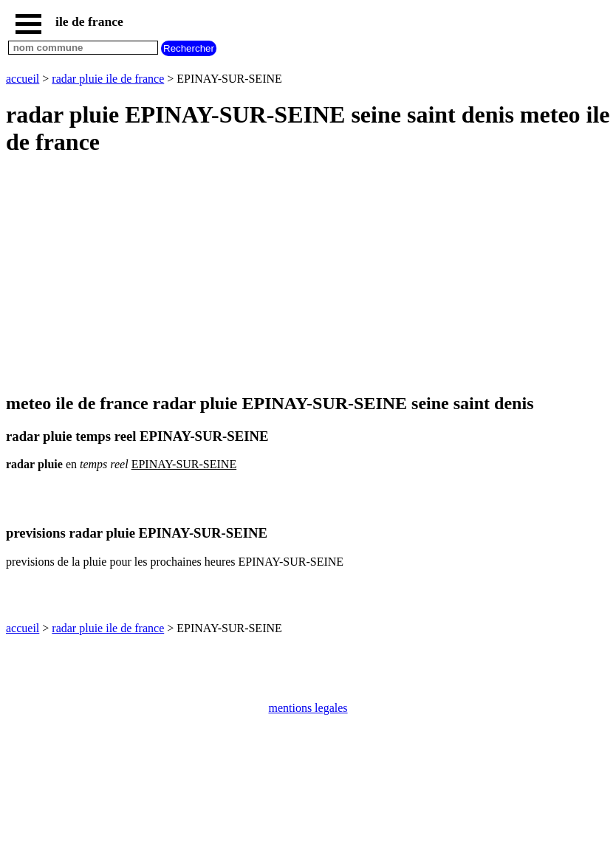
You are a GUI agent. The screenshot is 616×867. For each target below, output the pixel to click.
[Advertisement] (308, 275)
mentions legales (308, 708)
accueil (23, 79)
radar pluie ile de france (108, 79)
